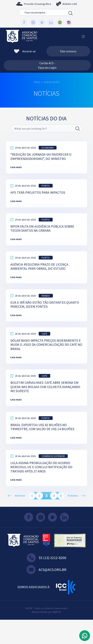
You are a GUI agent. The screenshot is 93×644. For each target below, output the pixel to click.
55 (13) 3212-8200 (46, 558)
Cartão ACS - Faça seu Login (47, 65)
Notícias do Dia (51, 82)
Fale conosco (68, 51)
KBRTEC (57, 612)
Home (37, 82)
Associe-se (25, 51)
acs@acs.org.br (46, 570)
